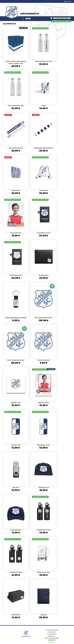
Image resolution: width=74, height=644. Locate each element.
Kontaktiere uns (52, 634)
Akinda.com (52, 642)
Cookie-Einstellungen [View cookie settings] (52, 630)
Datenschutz (52, 632)
